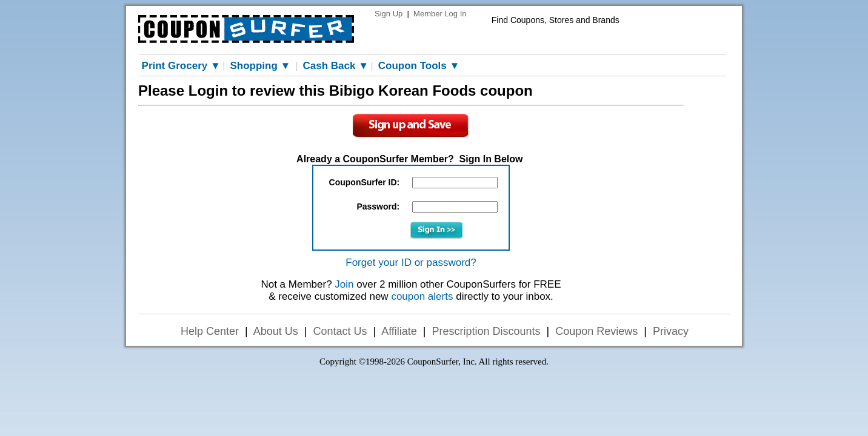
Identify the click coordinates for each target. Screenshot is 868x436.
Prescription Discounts (486, 331)
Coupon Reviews (596, 331)
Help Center (210, 331)
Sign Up (389, 14)
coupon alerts (422, 296)
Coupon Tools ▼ (419, 66)
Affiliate (399, 331)
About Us (276, 331)
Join (344, 284)
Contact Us (340, 331)
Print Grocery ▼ (181, 66)
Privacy (671, 331)
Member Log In (440, 14)
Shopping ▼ (260, 66)
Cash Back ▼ (336, 66)
